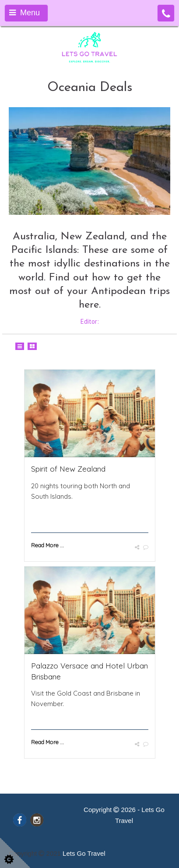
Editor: (90, 321)
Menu (25, 13)
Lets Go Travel (84, 853)
